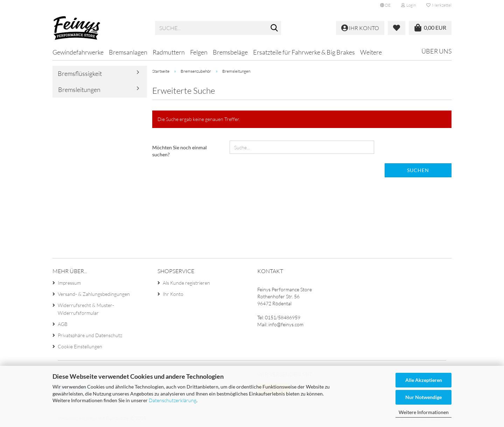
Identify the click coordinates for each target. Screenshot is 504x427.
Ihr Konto (173, 294)
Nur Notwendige (423, 397)
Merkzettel (439, 5)
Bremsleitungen (79, 90)
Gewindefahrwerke (78, 52)
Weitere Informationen (424, 412)
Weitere (371, 52)
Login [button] (408, 5)
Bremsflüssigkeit (80, 73)
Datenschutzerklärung (173, 400)
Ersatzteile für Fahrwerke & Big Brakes (304, 52)
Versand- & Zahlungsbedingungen (94, 294)
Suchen (418, 170)
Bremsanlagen (128, 52)
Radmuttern (169, 52)
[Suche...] (274, 28)
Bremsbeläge (230, 52)
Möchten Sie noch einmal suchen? (180, 151)
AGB (63, 324)
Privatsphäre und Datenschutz (90, 335)
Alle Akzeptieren (424, 380)
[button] (385, 5)
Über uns (436, 51)
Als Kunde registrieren (186, 283)
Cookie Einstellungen (80, 346)
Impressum (69, 283)
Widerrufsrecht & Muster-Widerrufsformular (86, 309)
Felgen (199, 52)
